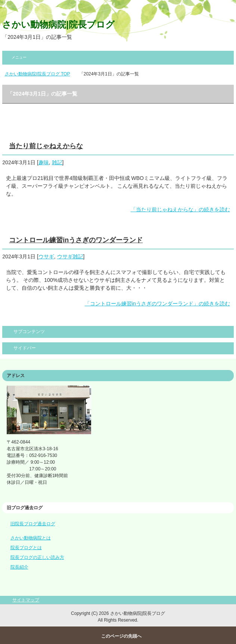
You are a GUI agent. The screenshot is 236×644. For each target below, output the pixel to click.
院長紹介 (19, 567)
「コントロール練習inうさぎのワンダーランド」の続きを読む (157, 304)
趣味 (44, 162)
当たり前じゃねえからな (46, 146)
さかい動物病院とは (31, 538)
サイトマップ (26, 600)
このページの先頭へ (121, 636)
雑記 (57, 162)
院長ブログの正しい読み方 (37, 557)
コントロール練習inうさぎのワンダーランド (76, 240)
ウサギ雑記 (70, 256)
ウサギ (46, 256)
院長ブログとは (26, 548)
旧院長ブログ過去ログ (33, 524)
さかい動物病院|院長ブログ (58, 24)
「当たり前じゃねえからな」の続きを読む (180, 209)
